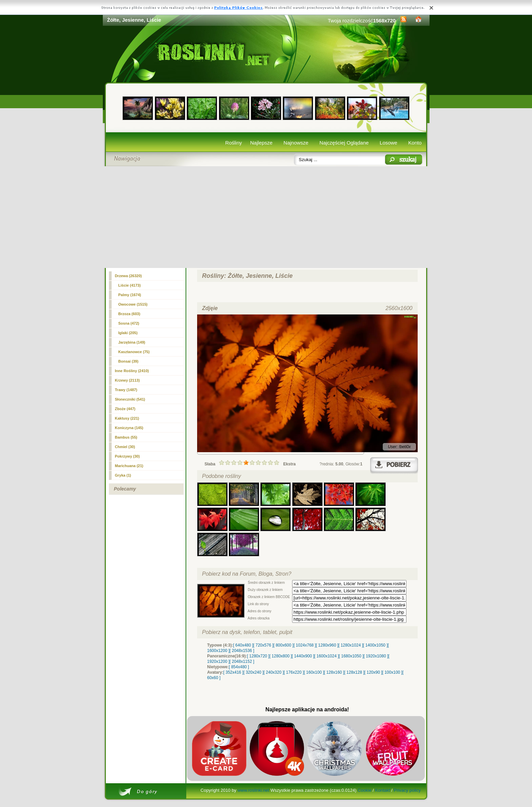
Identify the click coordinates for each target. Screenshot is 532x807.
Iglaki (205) (128, 333)
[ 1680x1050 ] (351, 656)
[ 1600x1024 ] (327, 656)
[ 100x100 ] (392, 672)
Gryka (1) (123, 475)
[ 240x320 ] (274, 672)
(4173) (130, 285)
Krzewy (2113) (127, 380)
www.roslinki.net (253, 790)
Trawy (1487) (126, 390)
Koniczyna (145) (129, 428)
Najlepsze (261, 143)
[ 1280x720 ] (258, 656)
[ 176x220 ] (294, 672)
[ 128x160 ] (334, 672)
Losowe (388, 143)
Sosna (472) (129, 323)
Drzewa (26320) (129, 276)
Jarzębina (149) (132, 342)
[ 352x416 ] (233, 672)
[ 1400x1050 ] (375, 645)
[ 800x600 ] (283, 645)
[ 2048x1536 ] (242, 651)
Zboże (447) (125, 409)
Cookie (364, 790)
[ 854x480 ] (239, 667)
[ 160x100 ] (314, 672)
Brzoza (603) (129, 314)
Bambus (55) (126, 437)
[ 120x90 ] (373, 672)
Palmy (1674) (130, 295)
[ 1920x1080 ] (376, 656)
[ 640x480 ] (243, 645)
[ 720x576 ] (263, 645)
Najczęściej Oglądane (344, 143)
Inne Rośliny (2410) (132, 371)
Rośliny (234, 143)
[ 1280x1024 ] (351, 645)
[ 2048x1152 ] (242, 661)
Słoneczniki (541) (130, 399)
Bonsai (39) (128, 361)
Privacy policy (407, 790)
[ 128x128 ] (354, 672)
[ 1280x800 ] (281, 656)
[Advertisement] (266, 217)
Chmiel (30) (125, 447)
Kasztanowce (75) (134, 352)
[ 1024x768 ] (305, 645)
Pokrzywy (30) (127, 456)
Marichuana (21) (129, 466)
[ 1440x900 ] (303, 656)
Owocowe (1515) (133, 304)
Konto (415, 143)
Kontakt (383, 790)
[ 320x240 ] (253, 672)
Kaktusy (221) (127, 418)
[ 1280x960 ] (327, 645)
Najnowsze (296, 143)
